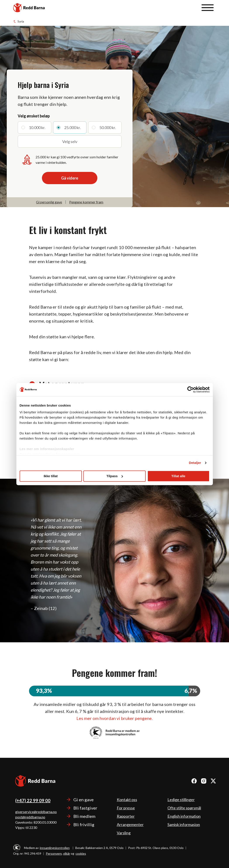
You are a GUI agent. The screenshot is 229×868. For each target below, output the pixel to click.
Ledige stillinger (181, 800)
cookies (81, 853)
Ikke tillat (51, 476)
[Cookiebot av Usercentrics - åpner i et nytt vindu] (190, 389)
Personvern (54, 853)
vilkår (67, 853)
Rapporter (126, 816)
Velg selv (70, 141)
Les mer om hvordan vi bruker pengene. (114, 718)
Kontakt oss (127, 800)
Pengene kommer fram (86, 202)
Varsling (124, 833)
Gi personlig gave (49, 202)
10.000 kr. (37, 127)
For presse (126, 808)
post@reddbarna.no (30, 817)
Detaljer (195, 463)
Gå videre (70, 178)
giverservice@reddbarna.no (36, 812)
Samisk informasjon (184, 824)
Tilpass (115, 476)
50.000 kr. (108, 127)
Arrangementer (130, 824)
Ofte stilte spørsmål (184, 808)
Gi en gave (84, 800)
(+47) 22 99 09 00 (33, 800)
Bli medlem (84, 816)
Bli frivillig (84, 824)
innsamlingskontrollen (55, 848)
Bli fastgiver (85, 808)
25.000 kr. (72, 127)
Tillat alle (178, 476)
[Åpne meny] (208, 8)
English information (184, 816)
